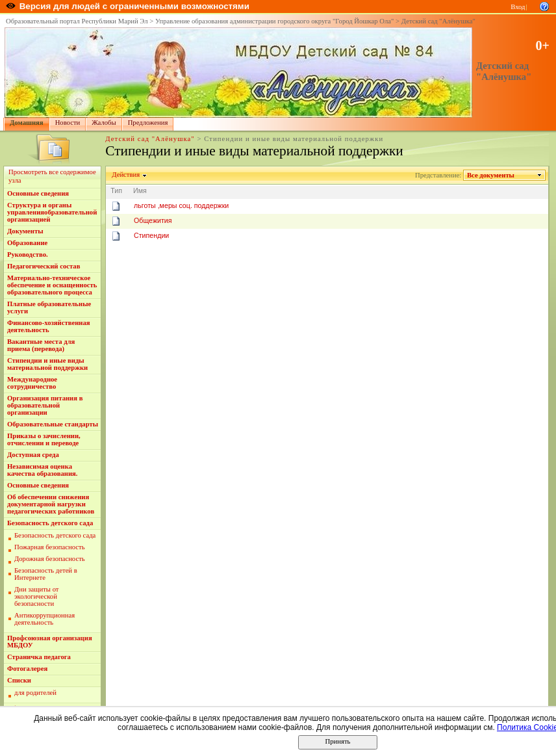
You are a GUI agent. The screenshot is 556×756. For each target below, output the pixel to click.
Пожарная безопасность (50, 547)
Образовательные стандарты (53, 424)
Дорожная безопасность (50, 559)
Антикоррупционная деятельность (44, 619)
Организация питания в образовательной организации (45, 405)
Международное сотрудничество (32, 383)
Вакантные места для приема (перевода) (41, 345)
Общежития (153, 220)
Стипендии (151, 235)
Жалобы (104, 123)
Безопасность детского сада (50, 523)
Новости (68, 123)
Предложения (148, 123)
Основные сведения (38, 193)
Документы (25, 231)
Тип (116, 190)
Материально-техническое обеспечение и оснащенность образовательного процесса (52, 285)
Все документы (491, 175)
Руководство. (28, 254)
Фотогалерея (27, 669)
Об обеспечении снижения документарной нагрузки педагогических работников (51, 504)
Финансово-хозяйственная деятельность (49, 326)
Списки (19, 680)
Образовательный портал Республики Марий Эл (77, 21)
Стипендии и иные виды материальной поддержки (47, 364)
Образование (27, 243)
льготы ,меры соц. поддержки (181, 205)
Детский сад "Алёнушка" (438, 21)
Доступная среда (33, 455)
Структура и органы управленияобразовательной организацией (52, 212)
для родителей (35, 693)
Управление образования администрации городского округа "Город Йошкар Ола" (275, 21)
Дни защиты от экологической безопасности (37, 596)
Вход (518, 7)
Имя (140, 190)
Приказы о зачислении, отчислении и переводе (44, 439)
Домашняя (27, 123)
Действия (126, 175)
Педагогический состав (44, 266)
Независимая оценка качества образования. (42, 470)
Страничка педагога (39, 657)
